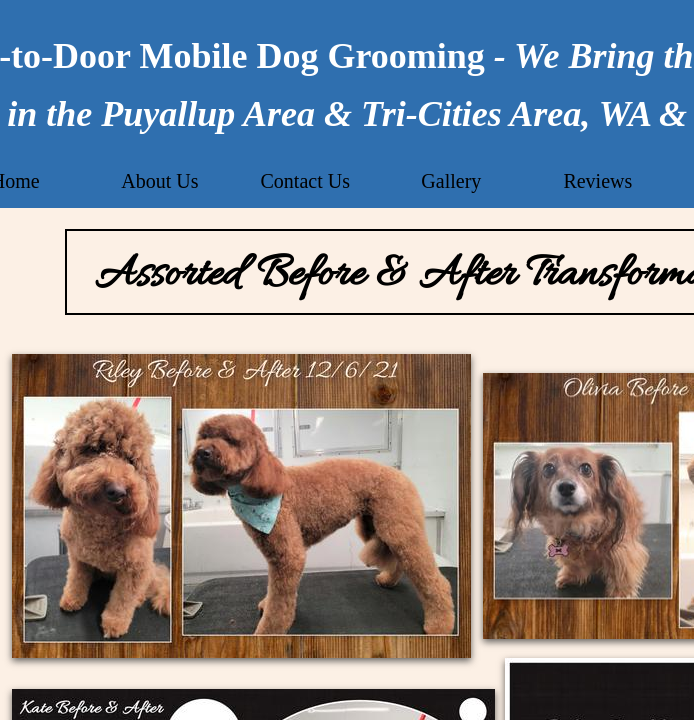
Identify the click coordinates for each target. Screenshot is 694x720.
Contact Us (305, 181)
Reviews (597, 181)
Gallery (451, 181)
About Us (159, 181)
